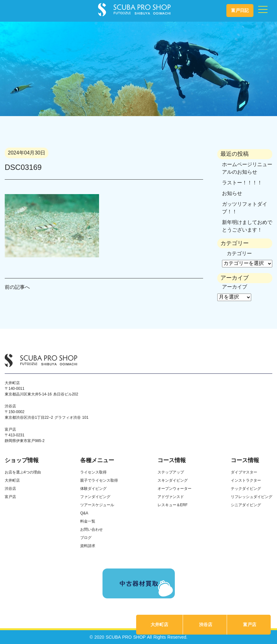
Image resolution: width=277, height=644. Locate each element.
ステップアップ (171, 472)
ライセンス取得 (93, 472)
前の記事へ (17, 287)
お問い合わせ (91, 529)
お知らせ (232, 193)
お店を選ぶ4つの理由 (23, 472)
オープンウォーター (175, 489)
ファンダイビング (95, 497)
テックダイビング (246, 489)
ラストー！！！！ (242, 183)
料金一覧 (88, 521)
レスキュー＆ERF (173, 505)
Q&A (84, 513)
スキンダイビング (173, 480)
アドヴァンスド (171, 497)
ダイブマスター (244, 472)
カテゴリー (239, 253)
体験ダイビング (93, 489)
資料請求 (88, 546)
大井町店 (159, 624)
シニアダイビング (246, 505)
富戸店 (250, 624)
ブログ (86, 538)
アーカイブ (235, 287)
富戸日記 (240, 10)
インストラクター (246, 480)
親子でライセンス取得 (99, 480)
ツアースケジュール (97, 505)
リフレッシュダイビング (252, 497)
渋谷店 (206, 624)
